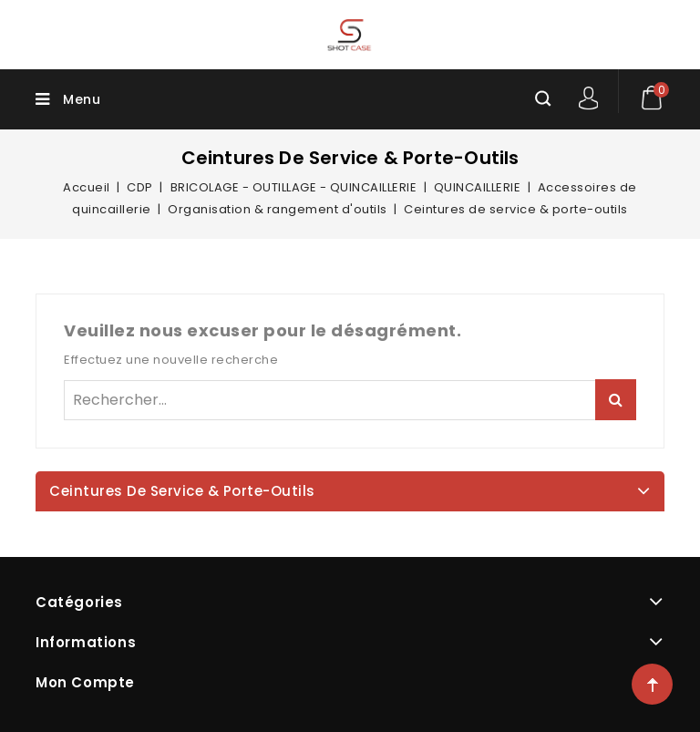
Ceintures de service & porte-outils (182, 491)
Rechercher (616, 400)
